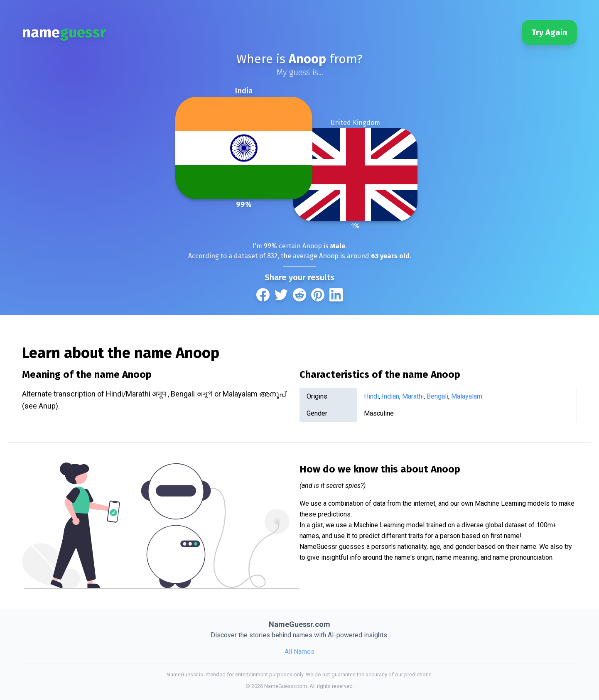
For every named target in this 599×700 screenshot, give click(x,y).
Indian (390, 396)
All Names (299, 652)
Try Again (549, 32)
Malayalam (467, 396)
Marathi (413, 396)
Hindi (371, 396)
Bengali (437, 396)
